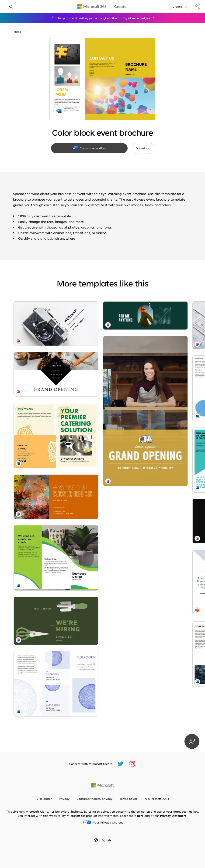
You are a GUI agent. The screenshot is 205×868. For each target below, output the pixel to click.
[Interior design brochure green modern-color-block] (41, 477)
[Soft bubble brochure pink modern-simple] (160, 407)
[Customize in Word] (89, 148)
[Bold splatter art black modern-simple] (101, 451)
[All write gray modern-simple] (101, 700)
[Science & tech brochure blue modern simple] (41, 563)
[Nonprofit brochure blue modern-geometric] (101, 409)
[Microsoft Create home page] (120, 7)
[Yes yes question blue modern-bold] (41, 600)
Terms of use (129, 799)
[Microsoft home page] (102, 785)
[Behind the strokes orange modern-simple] (41, 435)
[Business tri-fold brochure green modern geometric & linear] (160, 516)
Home (17, 32)
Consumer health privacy (94, 799)
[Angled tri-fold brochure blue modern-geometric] (101, 493)
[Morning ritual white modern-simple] (41, 351)
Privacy (64, 799)
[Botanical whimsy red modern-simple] (160, 365)
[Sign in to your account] (197, 7)
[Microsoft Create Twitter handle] (121, 764)
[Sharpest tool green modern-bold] (41, 520)
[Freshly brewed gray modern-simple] (160, 461)
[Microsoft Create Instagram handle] (132, 764)
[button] (179, 7)
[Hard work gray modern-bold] (160, 670)
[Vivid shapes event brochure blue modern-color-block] (160, 323)
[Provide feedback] (192, 741)
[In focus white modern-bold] (41, 316)
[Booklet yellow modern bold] (41, 393)
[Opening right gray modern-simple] (101, 617)
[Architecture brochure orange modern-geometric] (101, 541)
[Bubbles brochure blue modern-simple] (101, 360)
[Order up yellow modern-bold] (160, 592)
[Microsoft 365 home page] (92, 7)
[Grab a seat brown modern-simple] (41, 664)
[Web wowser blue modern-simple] (101, 317)
